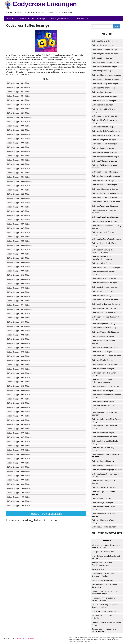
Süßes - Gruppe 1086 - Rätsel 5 (19, 207)
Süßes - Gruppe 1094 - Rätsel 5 (19, 377)
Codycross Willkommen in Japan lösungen (105, 166)
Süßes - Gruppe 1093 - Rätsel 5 (19, 356)
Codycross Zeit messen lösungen (105, 287)
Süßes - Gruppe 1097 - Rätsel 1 (19, 424)
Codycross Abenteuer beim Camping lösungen (106, 227)
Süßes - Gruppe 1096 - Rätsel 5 (19, 420)
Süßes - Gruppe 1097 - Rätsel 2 (19, 429)
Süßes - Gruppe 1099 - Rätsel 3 (19, 476)
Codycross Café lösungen (102, 352)
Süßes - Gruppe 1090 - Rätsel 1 (19, 275)
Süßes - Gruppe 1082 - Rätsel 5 (19, 122)
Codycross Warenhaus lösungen (105, 152)
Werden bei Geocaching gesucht (105, 580)
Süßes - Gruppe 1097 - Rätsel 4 (19, 437)
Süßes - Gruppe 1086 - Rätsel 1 (19, 190)
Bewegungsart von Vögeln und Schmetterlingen (104, 630)
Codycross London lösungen (103, 148)
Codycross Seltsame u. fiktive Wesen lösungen (106, 420)
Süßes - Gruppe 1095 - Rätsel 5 (19, 399)
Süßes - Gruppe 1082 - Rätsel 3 (19, 113)
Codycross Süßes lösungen (102, 296)
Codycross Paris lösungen (102, 92)
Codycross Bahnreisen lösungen (105, 197)
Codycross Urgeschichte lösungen (105, 332)
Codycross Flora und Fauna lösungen (107, 75)
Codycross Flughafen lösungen (104, 140)
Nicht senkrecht (98, 569)
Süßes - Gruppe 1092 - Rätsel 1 (19, 318)
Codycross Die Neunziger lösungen (106, 304)
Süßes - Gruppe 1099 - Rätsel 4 (19, 480)
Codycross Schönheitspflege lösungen (107, 470)
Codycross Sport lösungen (102, 71)
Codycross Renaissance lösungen (105, 364)
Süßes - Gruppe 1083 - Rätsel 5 (19, 143)
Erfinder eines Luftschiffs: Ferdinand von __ (106, 623)
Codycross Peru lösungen (102, 498)
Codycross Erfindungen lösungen (105, 49)
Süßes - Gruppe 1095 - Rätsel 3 (19, 390)
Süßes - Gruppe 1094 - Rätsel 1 (19, 360)
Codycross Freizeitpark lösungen (105, 83)
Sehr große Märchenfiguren (103, 552)
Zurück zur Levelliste (46, 514)
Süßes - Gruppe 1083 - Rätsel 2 (19, 130)
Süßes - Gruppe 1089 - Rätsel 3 (19, 262)
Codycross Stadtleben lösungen (104, 437)
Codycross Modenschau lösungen (105, 157)
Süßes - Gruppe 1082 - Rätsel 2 (19, 109)
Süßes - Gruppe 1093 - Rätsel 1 (19, 339)
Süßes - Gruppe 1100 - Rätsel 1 (19, 488)
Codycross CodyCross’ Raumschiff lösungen (105, 318)
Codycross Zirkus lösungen (102, 58)
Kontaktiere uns (81, 18)
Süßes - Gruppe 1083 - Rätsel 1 (19, 126)
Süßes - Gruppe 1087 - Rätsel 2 (19, 215)
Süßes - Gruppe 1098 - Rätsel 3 (19, 454)
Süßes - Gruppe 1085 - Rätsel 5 (19, 186)
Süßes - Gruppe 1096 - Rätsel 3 (19, 412)
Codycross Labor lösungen (102, 105)
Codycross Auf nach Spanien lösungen (103, 233)
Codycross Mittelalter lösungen (104, 88)
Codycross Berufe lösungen (103, 401)
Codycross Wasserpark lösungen (105, 206)
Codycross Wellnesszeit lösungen (105, 221)
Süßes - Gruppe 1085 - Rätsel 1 (19, 168)
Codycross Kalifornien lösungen (104, 308)
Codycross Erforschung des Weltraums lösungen (103, 251)
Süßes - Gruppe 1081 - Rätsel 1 (19, 83)
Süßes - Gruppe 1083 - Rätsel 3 (19, 134)
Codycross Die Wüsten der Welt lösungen (104, 427)
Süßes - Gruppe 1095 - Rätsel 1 (19, 382)
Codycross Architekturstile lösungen (106, 313)
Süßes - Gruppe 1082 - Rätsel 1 (19, 104)
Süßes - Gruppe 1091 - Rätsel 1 (19, 296)
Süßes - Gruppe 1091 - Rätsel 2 (19, 301)
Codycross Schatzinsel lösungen (104, 283)
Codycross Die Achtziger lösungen (105, 217)
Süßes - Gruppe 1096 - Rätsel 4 (19, 416)
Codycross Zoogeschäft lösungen (105, 116)
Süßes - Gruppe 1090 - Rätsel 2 (19, 279)
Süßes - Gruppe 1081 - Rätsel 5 (19, 100)
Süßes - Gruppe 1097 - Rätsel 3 (19, 433)
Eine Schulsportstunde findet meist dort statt (106, 557)
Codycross (11, 18)
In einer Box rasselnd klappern (104, 611)
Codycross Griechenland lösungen (105, 189)
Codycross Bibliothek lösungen (104, 101)
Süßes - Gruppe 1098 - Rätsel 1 (19, 446)
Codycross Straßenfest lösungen (105, 347)
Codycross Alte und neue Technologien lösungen (102, 381)
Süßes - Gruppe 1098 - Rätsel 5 (19, 463)
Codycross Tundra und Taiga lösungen (103, 449)
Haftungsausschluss (60, 18)
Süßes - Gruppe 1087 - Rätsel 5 (19, 228)
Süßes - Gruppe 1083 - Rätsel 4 (19, 139)
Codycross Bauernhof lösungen (104, 144)
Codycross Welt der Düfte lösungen (106, 386)
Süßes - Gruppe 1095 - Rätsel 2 (19, 386)
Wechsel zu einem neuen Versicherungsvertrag (102, 564)
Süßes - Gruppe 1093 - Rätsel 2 (19, 343)
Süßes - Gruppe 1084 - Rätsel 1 (19, 147)
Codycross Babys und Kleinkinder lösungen (105, 442)
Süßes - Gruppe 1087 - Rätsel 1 (19, 211)
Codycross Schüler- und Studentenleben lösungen (102, 258)
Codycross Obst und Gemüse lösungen (103, 508)
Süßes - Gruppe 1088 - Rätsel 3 (19, 241)
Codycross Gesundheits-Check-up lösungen (105, 456)
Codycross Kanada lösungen (103, 336)
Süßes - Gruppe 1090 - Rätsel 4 (19, 288)
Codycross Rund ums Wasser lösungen (103, 342)
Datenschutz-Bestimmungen (33, 18)
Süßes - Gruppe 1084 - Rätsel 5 (19, 164)
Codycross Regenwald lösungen (104, 323)
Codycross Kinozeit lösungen (103, 127)
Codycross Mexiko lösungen (103, 360)
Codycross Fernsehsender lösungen (106, 176)
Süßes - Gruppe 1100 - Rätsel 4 (19, 501)
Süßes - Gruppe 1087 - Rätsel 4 (19, 224)
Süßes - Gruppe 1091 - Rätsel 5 (19, 313)
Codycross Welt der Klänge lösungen (106, 356)
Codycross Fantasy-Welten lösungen (106, 239)
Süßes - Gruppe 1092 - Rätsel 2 (19, 322)
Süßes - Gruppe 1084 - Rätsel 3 (19, 156)
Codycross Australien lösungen (104, 278)
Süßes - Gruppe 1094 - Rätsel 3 (19, 369)
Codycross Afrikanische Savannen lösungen (105, 407)
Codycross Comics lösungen (103, 291)
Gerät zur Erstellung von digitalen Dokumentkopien (105, 606)
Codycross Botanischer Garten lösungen (104, 374)
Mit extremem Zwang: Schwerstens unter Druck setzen (106, 546)
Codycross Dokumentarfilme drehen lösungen (106, 396)
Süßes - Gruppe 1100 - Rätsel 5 (19, 505)
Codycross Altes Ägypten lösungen (105, 79)
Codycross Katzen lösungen (103, 461)
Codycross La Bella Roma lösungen (106, 131)
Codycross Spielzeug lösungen (104, 487)
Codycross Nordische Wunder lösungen (104, 521)
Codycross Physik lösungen (103, 502)
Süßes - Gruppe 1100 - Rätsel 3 (19, 497)
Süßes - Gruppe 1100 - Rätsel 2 (19, 493)
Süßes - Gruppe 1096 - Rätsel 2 (19, 407)
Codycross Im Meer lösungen (103, 45)
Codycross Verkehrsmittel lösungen (106, 62)
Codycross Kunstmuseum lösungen (106, 202)
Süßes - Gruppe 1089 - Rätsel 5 (19, 271)
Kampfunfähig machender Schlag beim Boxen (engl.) (105, 592)
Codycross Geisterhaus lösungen (105, 300)
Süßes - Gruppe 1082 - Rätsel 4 (19, 117)
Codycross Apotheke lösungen (104, 527)
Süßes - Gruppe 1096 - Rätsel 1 (19, 403)
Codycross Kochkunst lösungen (104, 66)
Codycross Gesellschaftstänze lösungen (104, 515)
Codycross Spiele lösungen (102, 263)
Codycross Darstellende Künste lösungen (104, 244)
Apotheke (107, 541)
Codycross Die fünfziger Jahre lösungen (103, 482)
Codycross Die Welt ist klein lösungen (107, 193)
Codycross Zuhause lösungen (103, 180)
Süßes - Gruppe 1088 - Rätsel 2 (19, 237)
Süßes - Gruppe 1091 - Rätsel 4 (19, 309)
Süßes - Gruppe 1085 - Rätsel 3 (19, 177)
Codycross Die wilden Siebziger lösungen (104, 110)
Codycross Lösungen (40, 4)
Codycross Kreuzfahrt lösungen (104, 185)
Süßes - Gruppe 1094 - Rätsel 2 (19, 365)
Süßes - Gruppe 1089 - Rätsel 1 (19, 254)
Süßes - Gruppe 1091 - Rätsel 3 (19, 305)
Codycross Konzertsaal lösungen (105, 172)
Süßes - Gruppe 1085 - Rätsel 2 (19, 173)
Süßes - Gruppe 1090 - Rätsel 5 (19, 292)
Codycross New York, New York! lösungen (104, 121)
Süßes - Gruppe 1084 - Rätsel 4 (19, 160)
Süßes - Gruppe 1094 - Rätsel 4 (19, 373)
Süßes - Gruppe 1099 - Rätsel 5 (19, 484)
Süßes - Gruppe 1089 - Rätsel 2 (19, 258)
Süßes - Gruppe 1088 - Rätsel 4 (19, 245)
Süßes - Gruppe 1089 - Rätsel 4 (19, 267)
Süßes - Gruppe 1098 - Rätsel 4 (19, 458)
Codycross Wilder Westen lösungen (106, 135)
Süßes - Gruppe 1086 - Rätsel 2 (19, 194)
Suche (116, 26)
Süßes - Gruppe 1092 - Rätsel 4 (19, 331)
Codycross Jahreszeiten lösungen (105, 54)
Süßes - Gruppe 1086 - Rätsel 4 (19, 203)
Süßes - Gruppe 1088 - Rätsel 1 (19, 232)
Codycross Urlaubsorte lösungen (105, 161)
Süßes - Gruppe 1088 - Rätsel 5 (19, 249)
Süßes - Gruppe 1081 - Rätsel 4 (19, 96)
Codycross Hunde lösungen (103, 433)
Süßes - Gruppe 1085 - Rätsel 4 (19, 181)
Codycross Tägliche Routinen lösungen (103, 493)
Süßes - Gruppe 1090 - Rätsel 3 (19, 284)
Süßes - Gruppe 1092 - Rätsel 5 (19, 335)
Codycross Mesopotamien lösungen (106, 267)
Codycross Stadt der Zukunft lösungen (103, 273)
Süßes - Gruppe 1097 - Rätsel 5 (19, 441)
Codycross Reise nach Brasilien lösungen (104, 211)
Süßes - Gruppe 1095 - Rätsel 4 (19, 395)
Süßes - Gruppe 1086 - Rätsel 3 (19, 198)
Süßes (46, 79)
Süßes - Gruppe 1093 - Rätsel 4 (19, 352)
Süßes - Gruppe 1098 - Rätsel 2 (19, 450)
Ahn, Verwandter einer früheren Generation (105, 586)
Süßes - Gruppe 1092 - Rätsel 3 (19, 326)
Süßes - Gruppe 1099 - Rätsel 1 (19, 467)
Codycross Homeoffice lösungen (105, 328)
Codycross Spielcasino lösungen (104, 96)
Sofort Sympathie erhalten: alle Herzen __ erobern (104, 599)
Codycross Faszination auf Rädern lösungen (105, 475)
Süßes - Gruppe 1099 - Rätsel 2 (19, 471)
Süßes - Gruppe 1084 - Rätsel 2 (19, 151)
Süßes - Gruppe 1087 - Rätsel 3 (19, 220)
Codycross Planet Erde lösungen (105, 41)
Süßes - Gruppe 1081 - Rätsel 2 (19, 87)
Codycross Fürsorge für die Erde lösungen (105, 414)
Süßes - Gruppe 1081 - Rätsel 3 (19, 92)
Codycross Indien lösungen (102, 390)
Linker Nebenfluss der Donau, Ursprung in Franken (104, 575)
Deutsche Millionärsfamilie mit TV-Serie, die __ (105, 617)
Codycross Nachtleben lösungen (105, 465)
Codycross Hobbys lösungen (103, 369)
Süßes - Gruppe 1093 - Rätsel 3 (19, 348)
